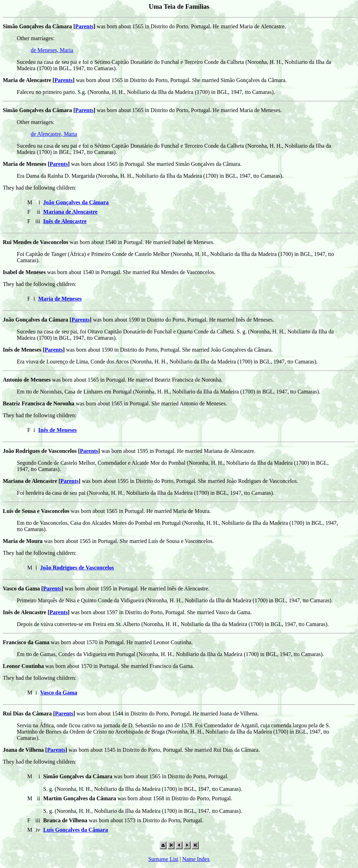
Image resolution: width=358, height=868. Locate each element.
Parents (84, 26)
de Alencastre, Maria (54, 134)
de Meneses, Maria (52, 50)
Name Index (196, 859)
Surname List (163, 859)
